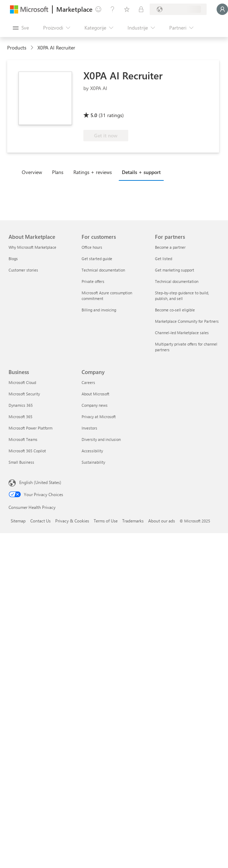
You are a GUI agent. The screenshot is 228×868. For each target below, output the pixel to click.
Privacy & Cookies (72, 521)
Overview (32, 172)
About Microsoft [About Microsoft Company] (95, 394)
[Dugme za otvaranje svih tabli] (21, 28)
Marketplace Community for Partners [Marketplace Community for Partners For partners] (187, 321)
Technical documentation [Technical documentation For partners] (177, 281)
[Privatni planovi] (141, 9)
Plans (58, 172)
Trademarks (133, 521)
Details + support (141, 172)
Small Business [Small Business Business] (21, 462)
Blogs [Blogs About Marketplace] (13, 259)
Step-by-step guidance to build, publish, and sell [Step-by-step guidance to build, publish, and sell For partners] (182, 296)
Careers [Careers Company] (88, 382)
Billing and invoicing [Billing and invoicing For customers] (99, 310)
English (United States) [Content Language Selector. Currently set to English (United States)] (40, 482)
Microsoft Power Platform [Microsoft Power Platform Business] (30, 428)
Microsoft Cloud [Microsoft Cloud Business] (22, 382)
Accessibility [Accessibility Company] (92, 451)
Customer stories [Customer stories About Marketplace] (23, 270)
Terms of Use (106, 521)
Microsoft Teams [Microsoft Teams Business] (23, 439)
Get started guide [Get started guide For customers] (97, 259)
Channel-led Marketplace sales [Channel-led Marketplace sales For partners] (182, 333)
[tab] (34, 172)
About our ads (162, 521)
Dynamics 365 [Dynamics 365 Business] (21, 405)
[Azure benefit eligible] (112, 105)
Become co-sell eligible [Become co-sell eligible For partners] (175, 310)
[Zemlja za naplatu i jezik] (178, 9)
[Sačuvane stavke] (127, 9)
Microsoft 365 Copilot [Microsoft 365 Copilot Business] (27, 451)
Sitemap (18, 521)
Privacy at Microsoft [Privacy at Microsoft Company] (99, 417)
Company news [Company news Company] (95, 405)
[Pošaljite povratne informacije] (98, 9)
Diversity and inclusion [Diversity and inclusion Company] (101, 439)
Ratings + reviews (93, 172)
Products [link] (17, 48)
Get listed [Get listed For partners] (164, 259)
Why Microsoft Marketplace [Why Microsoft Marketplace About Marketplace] (32, 247)
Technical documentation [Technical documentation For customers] (103, 270)
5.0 (94, 115)
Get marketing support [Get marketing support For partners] (175, 270)
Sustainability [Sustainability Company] (93, 462)
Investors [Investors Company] (89, 428)
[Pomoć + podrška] (113, 9)
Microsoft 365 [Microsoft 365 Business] (20, 417)
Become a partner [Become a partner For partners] (170, 247)
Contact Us (40, 521)
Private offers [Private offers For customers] (93, 281)
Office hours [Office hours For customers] (92, 247)
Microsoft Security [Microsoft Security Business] (24, 394)
